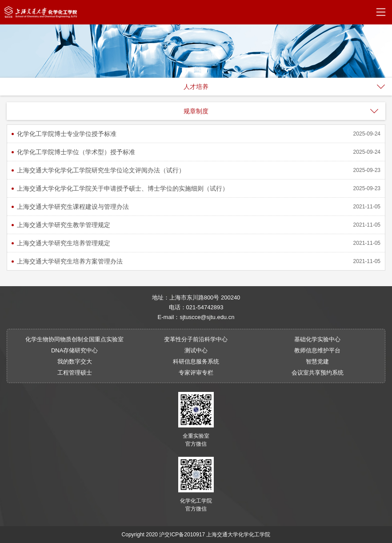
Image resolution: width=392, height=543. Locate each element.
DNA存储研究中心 (74, 350)
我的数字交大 (75, 361)
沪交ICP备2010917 (182, 535)
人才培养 (196, 87)
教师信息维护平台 (317, 350)
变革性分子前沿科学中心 (196, 339)
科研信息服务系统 (196, 361)
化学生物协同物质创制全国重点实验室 (74, 339)
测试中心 (196, 350)
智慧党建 (317, 361)
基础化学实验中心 (317, 339)
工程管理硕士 (75, 373)
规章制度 (196, 111)
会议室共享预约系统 (318, 373)
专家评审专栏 (196, 373)
